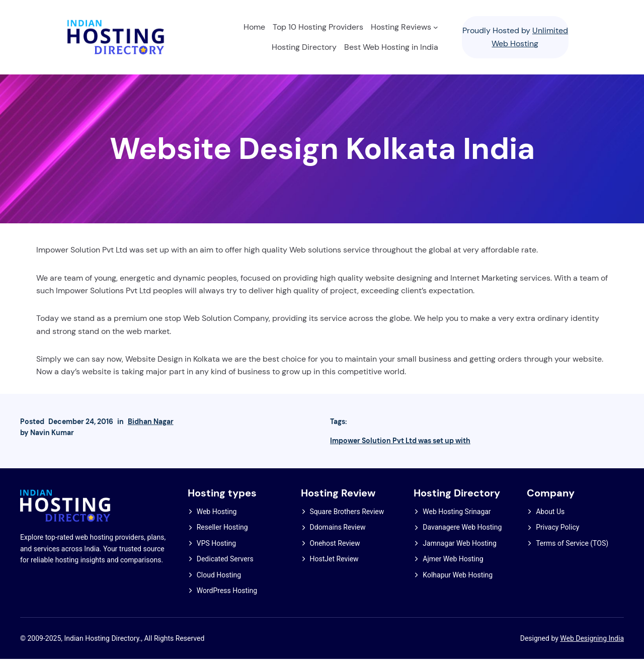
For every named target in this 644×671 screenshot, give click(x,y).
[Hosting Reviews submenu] (433, 30)
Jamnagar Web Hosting (459, 554)
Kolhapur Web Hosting (458, 585)
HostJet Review (334, 570)
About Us (550, 522)
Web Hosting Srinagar (457, 522)
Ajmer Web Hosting (453, 570)
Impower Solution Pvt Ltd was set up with (400, 450)
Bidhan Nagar (151, 431)
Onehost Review (335, 554)
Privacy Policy (557, 538)
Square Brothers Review (347, 522)
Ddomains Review (338, 538)
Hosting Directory (460, 504)
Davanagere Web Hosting (462, 538)
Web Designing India (592, 650)
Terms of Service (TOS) (572, 554)
